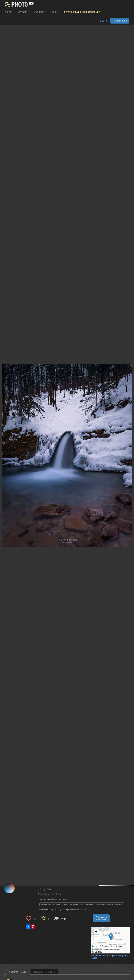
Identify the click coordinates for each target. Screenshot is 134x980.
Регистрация (120, 21)
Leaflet (95, 946)
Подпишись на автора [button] (101, 918)
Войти (103, 21)
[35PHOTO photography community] (19, 4)
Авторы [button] (24, 12)
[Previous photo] (3, 442)
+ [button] (96, 932)
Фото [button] (9, 12)
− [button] (96, 937)
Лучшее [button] (40, 12)
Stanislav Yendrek (49, 894)
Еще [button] (54, 12)
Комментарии (18, 972)
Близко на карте (44, 972)
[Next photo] (131, 442)
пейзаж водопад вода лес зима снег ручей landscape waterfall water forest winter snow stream (82, 904)
